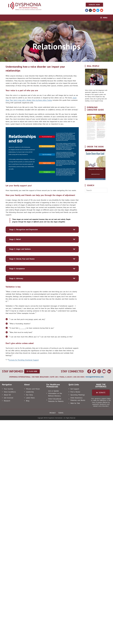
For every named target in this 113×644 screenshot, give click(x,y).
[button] (42, 230)
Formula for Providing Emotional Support (24, 360)
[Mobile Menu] (104, 18)
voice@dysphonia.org (95, 377)
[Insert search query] (96, 190)
